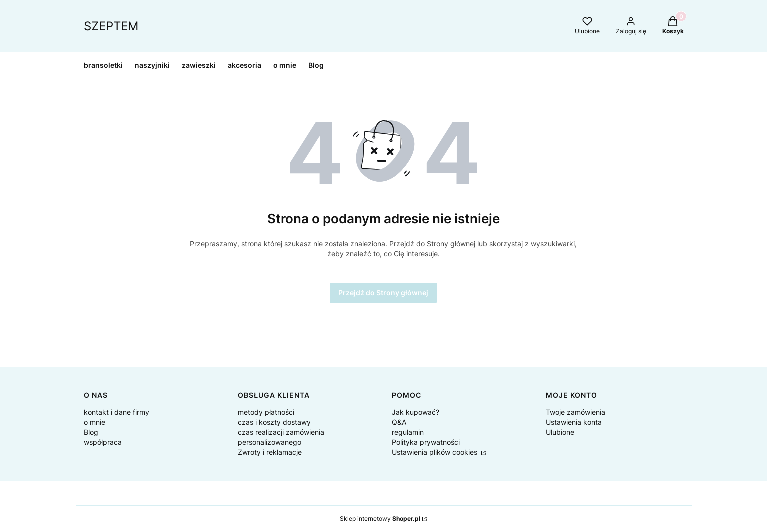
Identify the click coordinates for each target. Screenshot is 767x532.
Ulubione (560, 432)
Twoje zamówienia (576, 412)
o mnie (94, 422)
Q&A (399, 422)
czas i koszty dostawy (274, 422)
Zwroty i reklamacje (270, 452)
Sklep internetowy (380, 519)
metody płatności (266, 412)
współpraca (103, 442)
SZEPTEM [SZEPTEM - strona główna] (111, 26)
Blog (91, 432)
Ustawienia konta (574, 422)
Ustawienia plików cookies (436, 452)
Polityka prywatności (426, 442)
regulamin (408, 432)
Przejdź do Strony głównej (383, 293)
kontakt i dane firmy (116, 412)
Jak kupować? (416, 412)
